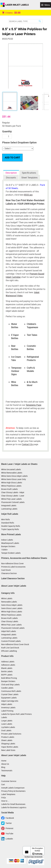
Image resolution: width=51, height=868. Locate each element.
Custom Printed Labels (11, 641)
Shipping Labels (8, 744)
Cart (3, 784)
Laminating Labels (9, 509)
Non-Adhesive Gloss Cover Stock (15, 644)
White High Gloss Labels (12, 483)
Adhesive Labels (8, 665)
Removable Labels (9, 602)
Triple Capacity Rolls (10, 529)
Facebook (10, 818)
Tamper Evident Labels (11, 553)
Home (4, 761)
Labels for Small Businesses (13, 804)
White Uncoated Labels (11, 469)
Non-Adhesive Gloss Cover (12, 563)
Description (11, 173)
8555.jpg (28, 195)
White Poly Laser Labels (11, 499)
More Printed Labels (11, 534)
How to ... (5, 801)
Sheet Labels (7, 740)
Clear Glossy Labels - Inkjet (13, 492)
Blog (3, 767)
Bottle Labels (7, 671)
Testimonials (7, 770)
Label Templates (8, 794)
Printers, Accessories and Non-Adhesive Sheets (24, 558)
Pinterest (9, 828)
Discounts (11, 178)
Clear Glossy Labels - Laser (13, 496)
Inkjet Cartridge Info (10, 701)
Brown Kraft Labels (9, 489)
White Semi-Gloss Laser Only (14, 479)
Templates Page (33, 405)
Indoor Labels (7, 540)
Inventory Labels (8, 707)
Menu (47, 5)
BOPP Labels (7, 675)
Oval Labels (6, 730)
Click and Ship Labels (10, 685)
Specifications (29, 173)
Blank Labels (7, 668)
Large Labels (7, 721)
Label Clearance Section (13, 578)
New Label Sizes (8, 750)
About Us (5, 764)
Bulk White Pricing (9, 678)
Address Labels (8, 662)
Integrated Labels (9, 505)
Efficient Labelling (9, 651)
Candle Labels (7, 688)
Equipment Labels (9, 698)
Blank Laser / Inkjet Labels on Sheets (19, 464)
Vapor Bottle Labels (10, 747)
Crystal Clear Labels (10, 694)
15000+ (4, 550)
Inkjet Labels (7, 704)
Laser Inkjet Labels (15, 5)
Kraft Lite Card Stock (10, 648)
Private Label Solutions (11, 734)
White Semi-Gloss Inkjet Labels (14, 476)
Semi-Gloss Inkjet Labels (12, 605)
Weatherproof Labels (10, 543)
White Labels (7, 598)
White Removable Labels (12, 473)
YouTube (9, 833)
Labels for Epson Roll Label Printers (16, 714)
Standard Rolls (8, 523)
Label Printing (7, 711)
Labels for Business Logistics (14, 807)
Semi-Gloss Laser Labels (12, 608)
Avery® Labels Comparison (13, 788)
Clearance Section (9, 573)
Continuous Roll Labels (11, 691)
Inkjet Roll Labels (10, 514)
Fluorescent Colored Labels (13, 502)
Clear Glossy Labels (10, 621)
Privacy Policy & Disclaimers (13, 791)
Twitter (9, 823)
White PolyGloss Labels (11, 486)
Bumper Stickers (8, 546)
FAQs (4, 798)
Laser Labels (7, 724)
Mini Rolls (6, 519)
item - (11, 13)
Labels (4, 717)
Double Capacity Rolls (11, 526)
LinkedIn (9, 839)
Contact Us (27, 444)
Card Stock (6, 570)
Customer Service (9, 781)
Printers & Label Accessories (13, 567)
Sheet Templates (29, 178)
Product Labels (8, 737)
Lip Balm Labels (8, 727)
